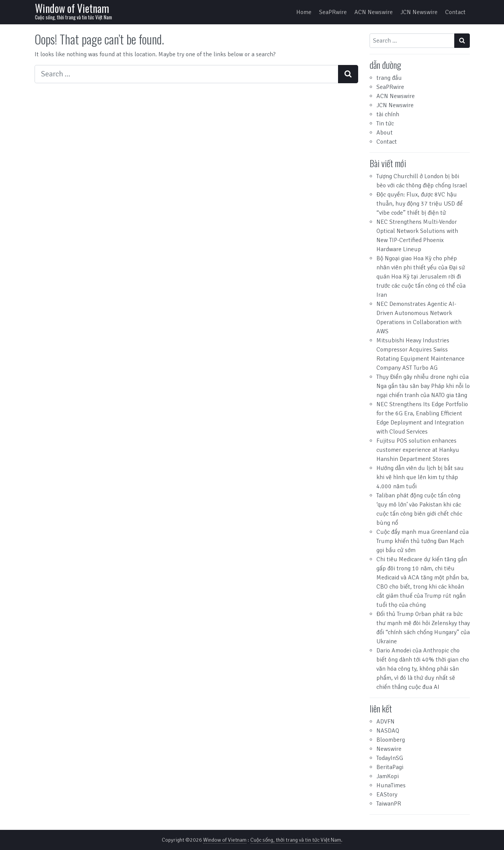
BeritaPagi (390, 767)
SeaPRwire (333, 12)
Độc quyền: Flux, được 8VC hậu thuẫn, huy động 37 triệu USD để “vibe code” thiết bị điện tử (419, 204)
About (385, 133)
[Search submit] (348, 74)
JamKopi (388, 776)
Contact (455, 12)
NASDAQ (388, 731)
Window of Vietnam (72, 8)
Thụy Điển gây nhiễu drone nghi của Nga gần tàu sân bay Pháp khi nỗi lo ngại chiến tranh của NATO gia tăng (423, 386)
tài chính (388, 114)
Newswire (389, 749)
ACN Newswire (374, 12)
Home (304, 12)
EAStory (387, 795)
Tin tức (385, 123)
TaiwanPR (389, 804)
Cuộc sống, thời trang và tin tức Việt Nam (296, 840)
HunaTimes (391, 785)
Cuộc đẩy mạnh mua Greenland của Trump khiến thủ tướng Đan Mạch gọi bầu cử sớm (423, 541)
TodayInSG (390, 758)
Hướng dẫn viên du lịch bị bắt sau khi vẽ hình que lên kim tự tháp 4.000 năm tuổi (420, 477)
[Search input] (186, 74)
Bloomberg (391, 740)
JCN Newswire (419, 12)
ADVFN (386, 722)
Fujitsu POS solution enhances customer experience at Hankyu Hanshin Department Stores (418, 450)
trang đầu (389, 78)
